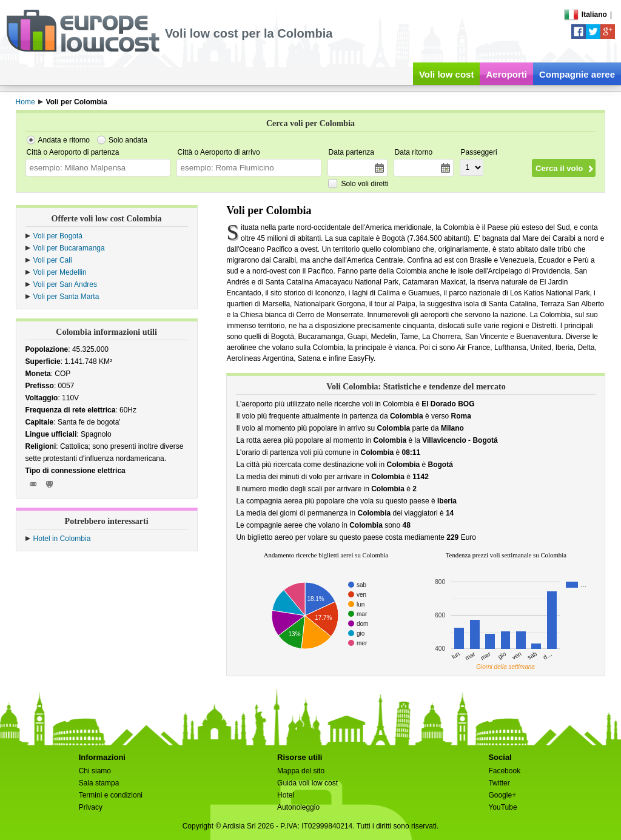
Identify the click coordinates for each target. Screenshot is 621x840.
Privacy (91, 807)
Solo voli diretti (365, 184)
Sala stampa (99, 783)
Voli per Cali (53, 260)
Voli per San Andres (65, 284)
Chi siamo (95, 771)
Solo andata (128, 140)
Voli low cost (447, 74)
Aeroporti (506, 74)
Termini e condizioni (111, 795)
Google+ (502, 795)
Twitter (499, 783)
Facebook (504, 771)
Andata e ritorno (64, 140)
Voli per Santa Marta (66, 297)
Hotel (286, 795)
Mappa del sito (301, 771)
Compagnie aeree (577, 74)
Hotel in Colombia (62, 539)
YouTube (502, 807)
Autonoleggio (298, 807)
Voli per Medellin (60, 272)
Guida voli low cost (307, 783)
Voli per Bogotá (58, 236)
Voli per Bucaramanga (69, 248)
